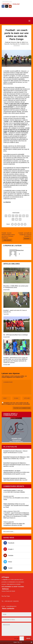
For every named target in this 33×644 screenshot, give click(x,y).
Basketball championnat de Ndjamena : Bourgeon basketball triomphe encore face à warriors (16, 465)
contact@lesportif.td (11, 606)
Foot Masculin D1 (15, 44)
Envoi (28, 638)
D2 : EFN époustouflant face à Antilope (16, 335)
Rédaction (13, 42)
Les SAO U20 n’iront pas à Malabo (15, 492)
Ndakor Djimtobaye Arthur (11, 504)
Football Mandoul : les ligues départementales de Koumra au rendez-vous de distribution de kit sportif (16, 472)
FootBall (22, 44)
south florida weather (10, 490)
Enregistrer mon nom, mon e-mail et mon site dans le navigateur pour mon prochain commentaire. (16, 403)
